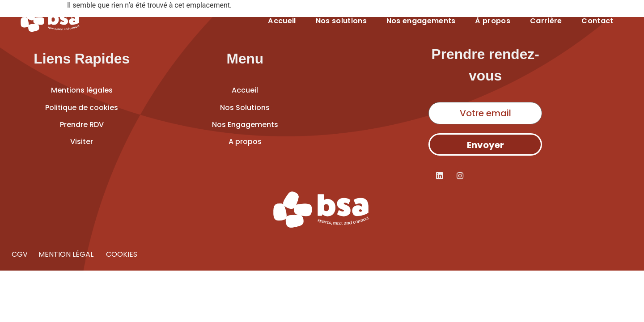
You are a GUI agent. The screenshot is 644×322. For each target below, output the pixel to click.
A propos (245, 142)
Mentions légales (82, 90)
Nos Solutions (245, 108)
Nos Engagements (245, 125)
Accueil (282, 21)
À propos (493, 21)
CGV (20, 254)
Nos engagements (421, 21)
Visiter (82, 142)
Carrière (546, 21)
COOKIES (121, 254)
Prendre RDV (82, 125)
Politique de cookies (82, 108)
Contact (597, 21)
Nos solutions (341, 21)
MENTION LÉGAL (67, 254)
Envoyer (485, 145)
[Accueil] (50, 21)
